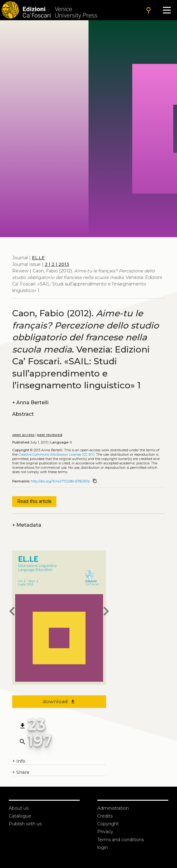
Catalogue (20, 816)
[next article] (106, 612)
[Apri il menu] (167, 10)
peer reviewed (50, 435)
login (103, 847)
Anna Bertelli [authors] (30, 403)
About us (19, 808)
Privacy (105, 832)
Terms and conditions (121, 840)
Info (19, 761)
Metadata (27, 525)
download (59, 701)
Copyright (108, 824)
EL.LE (38, 258)
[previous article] (12, 612)
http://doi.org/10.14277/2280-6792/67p (60, 481)
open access (23, 435)
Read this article (34, 501)
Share (21, 772)
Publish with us (25, 824)
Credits (105, 816)
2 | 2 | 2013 (57, 264)
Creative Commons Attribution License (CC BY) (56, 455)
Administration (113, 808)
